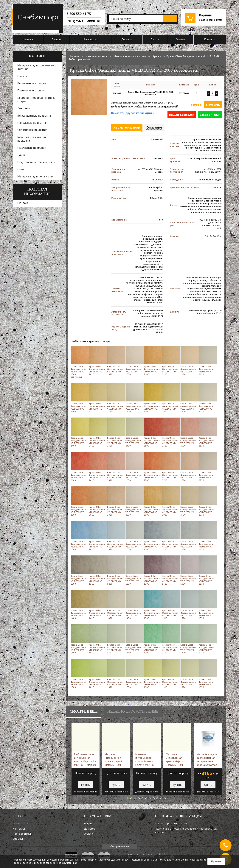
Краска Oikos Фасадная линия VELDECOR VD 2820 (116, 501)
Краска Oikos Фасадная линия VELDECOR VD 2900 (152, 501)
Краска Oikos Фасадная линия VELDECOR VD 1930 (207, 673)
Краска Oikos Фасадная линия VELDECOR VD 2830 (134, 501)
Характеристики (127, 127)
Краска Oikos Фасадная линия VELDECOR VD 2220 (116, 398)
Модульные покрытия (32, 148)
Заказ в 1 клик (210, 115)
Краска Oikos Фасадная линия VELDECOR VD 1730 (207, 639)
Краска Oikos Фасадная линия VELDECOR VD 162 (116, 639)
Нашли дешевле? (182, 115)
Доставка (127, 40)
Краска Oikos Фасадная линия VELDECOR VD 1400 (79, 605)
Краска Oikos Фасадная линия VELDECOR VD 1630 (134, 639)
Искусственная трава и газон (36, 162)
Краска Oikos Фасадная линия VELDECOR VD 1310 (171, 570)
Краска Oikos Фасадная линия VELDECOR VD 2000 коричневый (79, 362)
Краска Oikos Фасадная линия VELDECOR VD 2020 (116, 361)
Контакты (210, 40)
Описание (154, 127)
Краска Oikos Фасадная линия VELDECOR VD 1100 (152, 536)
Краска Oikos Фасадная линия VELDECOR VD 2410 (97, 432)
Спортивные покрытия (32, 130)
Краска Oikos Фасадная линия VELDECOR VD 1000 (79, 536)
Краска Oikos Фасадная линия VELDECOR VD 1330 (207, 570)
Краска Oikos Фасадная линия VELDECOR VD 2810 (97, 501)
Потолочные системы (31, 91)
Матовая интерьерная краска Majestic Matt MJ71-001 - (114, 759)
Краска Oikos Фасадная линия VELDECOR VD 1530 (207, 605)
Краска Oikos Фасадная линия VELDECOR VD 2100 (152, 361)
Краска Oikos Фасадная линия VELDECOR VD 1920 (189, 673)
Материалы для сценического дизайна (37, 67)
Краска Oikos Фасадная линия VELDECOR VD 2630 (134, 467)
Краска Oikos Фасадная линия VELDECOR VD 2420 (116, 432)
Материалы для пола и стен (130, 56)
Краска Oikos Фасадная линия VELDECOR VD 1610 (97, 639)
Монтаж (23, 203)
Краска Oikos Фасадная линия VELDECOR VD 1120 (189, 536)
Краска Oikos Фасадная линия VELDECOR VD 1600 (79, 639)
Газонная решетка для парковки (32, 139)
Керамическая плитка (32, 84)
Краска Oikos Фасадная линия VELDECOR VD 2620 (116, 467)
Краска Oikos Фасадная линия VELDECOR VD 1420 (116, 605)
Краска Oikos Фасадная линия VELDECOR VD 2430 (134, 432)
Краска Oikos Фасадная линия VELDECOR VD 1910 (171, 673)
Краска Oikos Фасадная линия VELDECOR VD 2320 (189, 398)
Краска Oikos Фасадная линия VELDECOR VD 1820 (116, 673)
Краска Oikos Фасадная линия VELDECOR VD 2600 (79, 467)
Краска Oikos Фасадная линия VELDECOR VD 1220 (116, 570)
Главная (75, 56)
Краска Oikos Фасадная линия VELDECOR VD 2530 (207, 432)
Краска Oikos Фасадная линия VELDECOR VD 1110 (171, 536)
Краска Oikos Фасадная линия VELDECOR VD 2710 (171, 467)
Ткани (21, 155)
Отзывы (180, 40)
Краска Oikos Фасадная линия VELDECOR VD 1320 (189, 570)
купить (86, 785)
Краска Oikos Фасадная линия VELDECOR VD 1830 (134, 673)
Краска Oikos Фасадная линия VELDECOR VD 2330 (207, 398)
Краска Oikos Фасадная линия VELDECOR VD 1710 (171, 639)
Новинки (28, 40)
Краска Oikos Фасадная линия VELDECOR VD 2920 (189, 501)
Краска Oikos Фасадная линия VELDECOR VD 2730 (207, 467)
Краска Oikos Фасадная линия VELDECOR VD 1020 (116, 536)
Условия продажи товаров (172, 823)
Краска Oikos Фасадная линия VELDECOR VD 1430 (134, 605)
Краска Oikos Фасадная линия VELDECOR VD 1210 (97, 570)
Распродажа (90, 40)
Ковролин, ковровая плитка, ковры (36, 100)
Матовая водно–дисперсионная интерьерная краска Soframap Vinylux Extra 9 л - (207, 759)
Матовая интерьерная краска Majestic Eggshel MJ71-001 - (146, 759)
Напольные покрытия (32, 123)
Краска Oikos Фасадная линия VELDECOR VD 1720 (189, 639)
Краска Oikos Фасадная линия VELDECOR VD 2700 (152, 467)
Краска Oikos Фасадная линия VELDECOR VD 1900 (152, 673)
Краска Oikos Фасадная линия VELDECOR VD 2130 (207, 361)
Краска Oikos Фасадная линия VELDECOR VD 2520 (189, 432)
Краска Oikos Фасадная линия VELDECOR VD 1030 (134, 536)
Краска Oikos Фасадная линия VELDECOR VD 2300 (152, 398)
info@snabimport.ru (84, 21)
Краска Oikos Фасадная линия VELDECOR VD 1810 (97, 673)
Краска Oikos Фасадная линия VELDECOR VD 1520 (189, 605)
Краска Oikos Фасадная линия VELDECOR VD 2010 (97, 361)
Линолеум (24, 109)
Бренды (56, 40)
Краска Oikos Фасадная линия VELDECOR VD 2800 (79, 501)
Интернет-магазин (96, 56)
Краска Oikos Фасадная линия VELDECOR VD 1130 (207, 536)
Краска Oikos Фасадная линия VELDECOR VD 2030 (134, 361)
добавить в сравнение (86, 792)
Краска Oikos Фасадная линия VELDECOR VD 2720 (189, 467)
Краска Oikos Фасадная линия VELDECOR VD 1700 (152, 639)
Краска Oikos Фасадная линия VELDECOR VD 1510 (171, 605)
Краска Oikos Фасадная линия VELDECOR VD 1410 (97, 605)
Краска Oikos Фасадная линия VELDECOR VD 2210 (97, 398)
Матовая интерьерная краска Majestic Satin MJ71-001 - (175, 759)
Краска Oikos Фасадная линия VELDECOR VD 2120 (189, 361)
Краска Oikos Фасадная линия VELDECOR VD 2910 (171, 501)
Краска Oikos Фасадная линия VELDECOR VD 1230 (134, 570)
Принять (216, 861)
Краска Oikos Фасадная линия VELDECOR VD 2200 (79, 398)
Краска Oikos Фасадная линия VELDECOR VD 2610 (97, 467)
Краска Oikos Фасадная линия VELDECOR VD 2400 (79, 432)
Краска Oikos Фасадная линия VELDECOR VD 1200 (79, 570)
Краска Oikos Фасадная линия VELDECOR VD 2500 (152, 432)
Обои (21, 169)
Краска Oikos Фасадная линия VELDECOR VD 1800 (79, 673)
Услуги (88, 823)
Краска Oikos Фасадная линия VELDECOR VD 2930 (207, 501)
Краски (157, 56)
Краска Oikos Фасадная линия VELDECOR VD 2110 (171, 361)
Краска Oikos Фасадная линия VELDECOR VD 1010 (97, 536)
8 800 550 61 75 (79, 14)
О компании (20, 823)
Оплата (155, 40)
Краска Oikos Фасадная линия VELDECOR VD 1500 (152, 605)
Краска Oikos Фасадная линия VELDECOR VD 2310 (171, 398)
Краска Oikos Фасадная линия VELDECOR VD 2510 (171, 432)
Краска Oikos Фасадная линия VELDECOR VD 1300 (152, 570)
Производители (23, 834)
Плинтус (23, 77)
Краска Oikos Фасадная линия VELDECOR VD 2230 (134, 398)
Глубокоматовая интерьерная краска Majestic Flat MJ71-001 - (85, 759)
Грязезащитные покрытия (34, 116)
